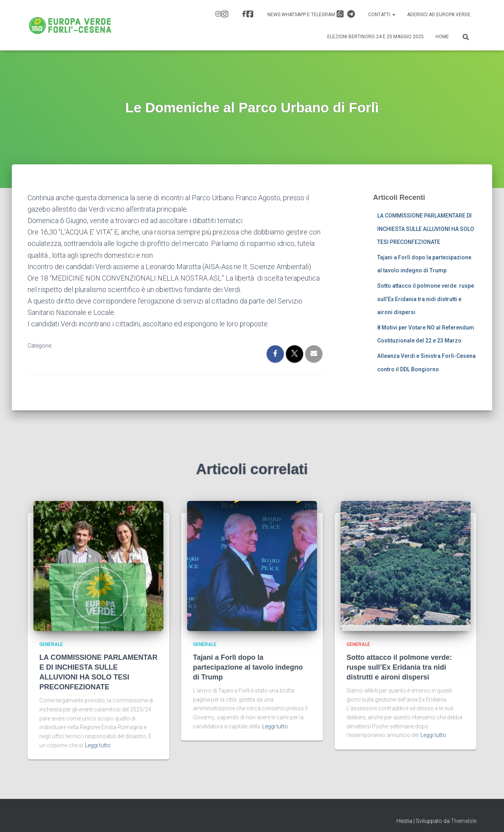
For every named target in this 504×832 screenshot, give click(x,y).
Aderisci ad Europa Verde (439, 15)
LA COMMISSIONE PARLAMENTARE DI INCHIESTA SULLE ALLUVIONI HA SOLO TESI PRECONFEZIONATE (426, 229)
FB (250, 14)
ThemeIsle (464, 821)
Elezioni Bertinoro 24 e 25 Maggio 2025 (375, 37)
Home (442, 37)
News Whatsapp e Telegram (311, 14)
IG (225, 14)
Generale (51, 644)
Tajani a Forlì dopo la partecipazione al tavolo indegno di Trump (248, 667)
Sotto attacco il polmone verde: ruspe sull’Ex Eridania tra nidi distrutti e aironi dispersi (426, 299)
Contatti (382, 15)
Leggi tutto (98, 745)
